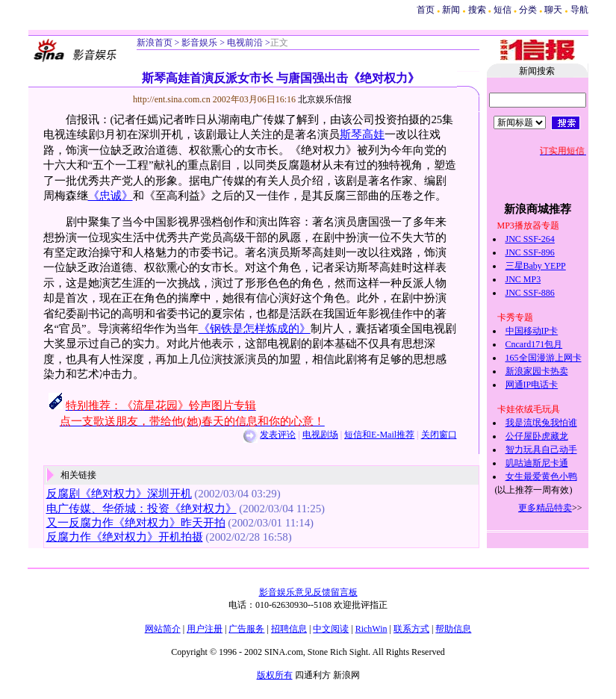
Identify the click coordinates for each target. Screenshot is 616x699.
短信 (503, 10)
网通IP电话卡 (532, 385)
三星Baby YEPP (536, 266)
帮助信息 (453, 629)
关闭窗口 (439, 435)
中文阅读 (331, 629)
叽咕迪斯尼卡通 (537, 463)
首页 (426, 10)
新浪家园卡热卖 (537, 371)
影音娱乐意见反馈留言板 (308, 592)
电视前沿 (244, 43)
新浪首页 (155, 43)
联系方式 (411, 629)
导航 (579, 10)
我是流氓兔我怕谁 (541, 423)
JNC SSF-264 (530, 239)
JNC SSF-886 (530, 293)
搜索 (478, 10)
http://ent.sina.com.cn (173, 99)
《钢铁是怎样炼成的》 (255, 329)
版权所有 (275, 675)
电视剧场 (320, 435)
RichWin (371, 629)
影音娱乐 (199, 43)
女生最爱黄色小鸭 (541, 476)
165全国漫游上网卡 (544, 358)
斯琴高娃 (362, 134)
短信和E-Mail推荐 (379, 435)
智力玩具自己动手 (541, 450)
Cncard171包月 (534, 344)
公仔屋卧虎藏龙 (537, 436)
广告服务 (246, 629)
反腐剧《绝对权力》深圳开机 (119, 494)
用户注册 (205, 629)
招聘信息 (289, 629)
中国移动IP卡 (532, 331)
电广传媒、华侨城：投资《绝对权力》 (141, 509)
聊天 (553, 10)
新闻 (451, 10)
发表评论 (278, 435)
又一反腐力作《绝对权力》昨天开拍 (136, 523)
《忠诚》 (111, 196)
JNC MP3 (523, 279)
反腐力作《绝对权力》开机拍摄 (125, 537)
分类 (528, 10)
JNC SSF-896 (530, 252)
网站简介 (163, 629)
